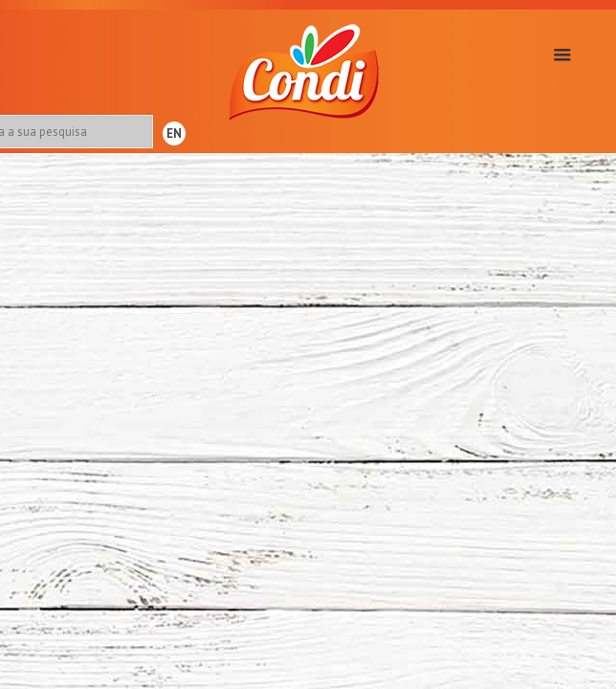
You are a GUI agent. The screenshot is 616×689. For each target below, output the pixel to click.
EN (174, 133)
